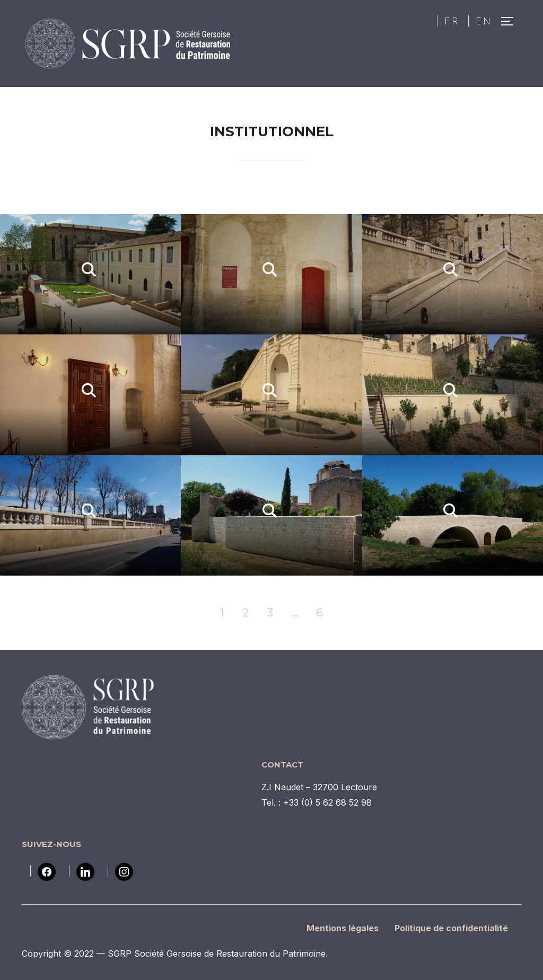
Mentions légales (343, 928)
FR (452, 21)
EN (484, 21)
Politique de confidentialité (451, 928)
